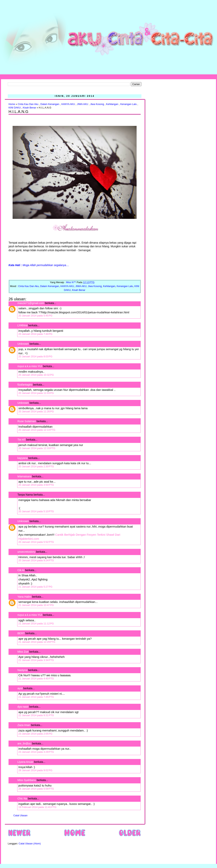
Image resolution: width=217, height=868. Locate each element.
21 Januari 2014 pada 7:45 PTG (36, 697)
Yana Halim (24, 597)
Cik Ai (21, 570)
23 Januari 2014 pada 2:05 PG (35, 734)
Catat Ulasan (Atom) (30, 844)
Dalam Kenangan (50, 104)
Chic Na (22, 798)
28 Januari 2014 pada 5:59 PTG (36, 789)
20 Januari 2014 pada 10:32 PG (36, 375)
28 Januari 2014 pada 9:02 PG (35, 770)
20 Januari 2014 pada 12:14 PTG (37, 430)
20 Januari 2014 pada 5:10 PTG (36, 511)
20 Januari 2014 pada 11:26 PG (36, 411)
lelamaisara (24, 476)
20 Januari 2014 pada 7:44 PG (35, 334)
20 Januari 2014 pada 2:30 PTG (36, 466)
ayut (20, 688)
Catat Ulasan (20, 816)
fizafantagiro (25, 385)
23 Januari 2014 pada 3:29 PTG (36, 752)
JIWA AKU (83, 104)
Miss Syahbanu (27, 780)
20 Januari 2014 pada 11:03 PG (36, 393)
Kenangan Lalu (129, 104)
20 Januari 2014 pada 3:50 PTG (36, 485)
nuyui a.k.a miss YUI (30, 366)
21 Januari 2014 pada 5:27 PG (35, 587)
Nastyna (22, 670)
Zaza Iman (24, 725)
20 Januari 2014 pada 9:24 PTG (36, 560)
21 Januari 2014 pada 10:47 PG (36, 605)
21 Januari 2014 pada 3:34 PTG (36, 660)
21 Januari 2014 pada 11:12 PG (36, 623)
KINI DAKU (15, 108)
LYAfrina (22, 325)
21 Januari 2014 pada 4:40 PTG (36, 679)
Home (12, 104)
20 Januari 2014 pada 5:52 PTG (36, 542)
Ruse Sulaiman (27, 421)
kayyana (22, 458)
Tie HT (21, 440)
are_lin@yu (24, 743)
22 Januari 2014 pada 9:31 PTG (36, 715)
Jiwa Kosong (97, 104)
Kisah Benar (29, 108)
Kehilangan (112, 104)
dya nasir (23, 707)
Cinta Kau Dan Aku (28, 104)
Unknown (23, 344)
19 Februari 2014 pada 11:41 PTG (37, 807)
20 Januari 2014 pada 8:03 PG (35, 356)
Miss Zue (23, 652)
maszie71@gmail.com (31, 303)
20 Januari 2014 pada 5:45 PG (35, 316)
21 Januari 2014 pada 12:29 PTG (37, 642)
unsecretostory (26, 552)
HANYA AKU (68, 104)
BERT (21, 633)
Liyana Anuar (25, 762)
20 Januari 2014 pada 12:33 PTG (37, 448)
